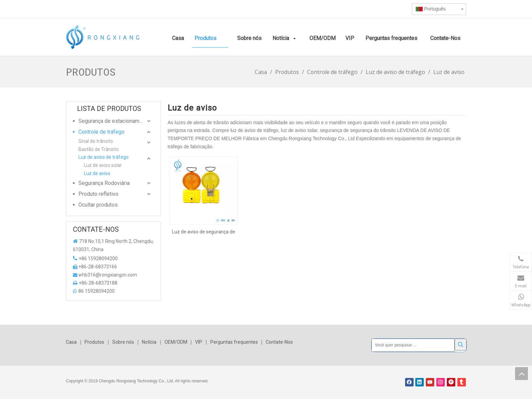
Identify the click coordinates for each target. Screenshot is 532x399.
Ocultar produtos (98, 205)
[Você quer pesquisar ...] (413, 345)
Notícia (149, 342)
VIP (199, 342)
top (521, 374)
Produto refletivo (98, 194)
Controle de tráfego (101, 132)
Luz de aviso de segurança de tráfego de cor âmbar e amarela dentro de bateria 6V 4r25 (204, 232)
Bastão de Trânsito (99, 149)
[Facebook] (409, 382)
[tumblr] (462, 382)
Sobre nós (123, 342)
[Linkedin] (420, 382)
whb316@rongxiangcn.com (108, 275)
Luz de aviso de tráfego (103, 157)
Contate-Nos (279, 342)
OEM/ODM (176, 342)
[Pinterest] (451, 382)
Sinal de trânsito (96, 141)
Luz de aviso (97, 173)
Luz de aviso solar (103, 165)
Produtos (94, 342)
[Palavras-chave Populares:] (461, 345)
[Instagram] (441, 382)
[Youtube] (430, 382)
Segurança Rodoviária (104, 183)
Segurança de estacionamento (114, 121)
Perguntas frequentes (234, 342)
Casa (71, 342)
